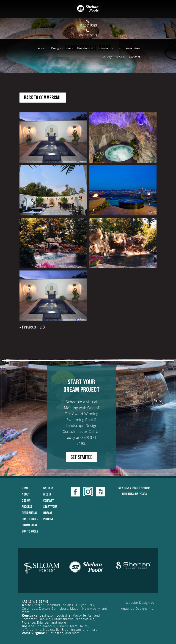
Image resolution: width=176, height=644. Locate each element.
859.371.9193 (88, 33)
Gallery (107, 57)
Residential (85, 48)
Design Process (62, 48)
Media (120, 57)
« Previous (28, 327)
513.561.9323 (88, 24)
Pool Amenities (129, 48)
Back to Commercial (43, 98)
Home (25, 488)
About (43, 48)
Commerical (106, 48)
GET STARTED (82, 457)
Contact (135, 57)
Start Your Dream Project (50, 513)
